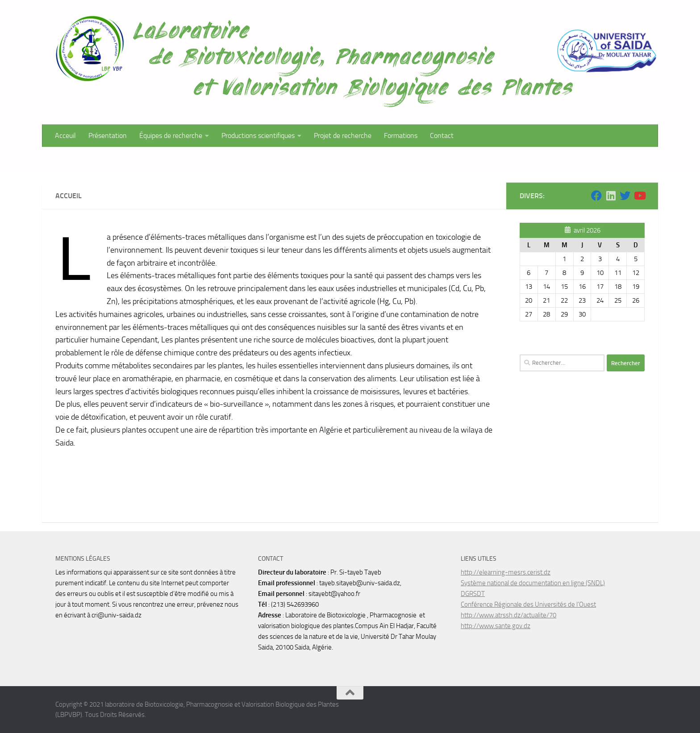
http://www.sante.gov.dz (496, 626)
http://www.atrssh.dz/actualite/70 (508, 615)
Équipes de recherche (171, 135)
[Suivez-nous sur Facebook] (596, 196)
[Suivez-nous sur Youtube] (639, 196)
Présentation (108, 135)
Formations (401, 135)
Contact (442, 135)
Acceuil (65, 135)
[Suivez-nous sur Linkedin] (611, 196)
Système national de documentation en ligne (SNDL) (533, 583)
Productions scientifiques (258, 135)
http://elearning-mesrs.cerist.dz (506, 572)
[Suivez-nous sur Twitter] (625, 196)
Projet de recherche (343, 135)
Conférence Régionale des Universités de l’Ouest (528, 604)
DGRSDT (473, 594)
